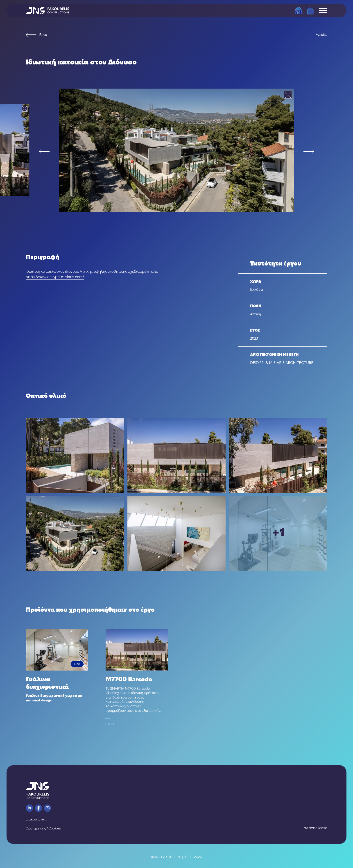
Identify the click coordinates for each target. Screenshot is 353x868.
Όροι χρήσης (36, 828)
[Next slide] (309, 151)
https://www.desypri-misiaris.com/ (55, 277)
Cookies (55, 828)
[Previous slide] (44, 151)
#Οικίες (321, 35)
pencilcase (318, 828)
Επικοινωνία (36, 819)
